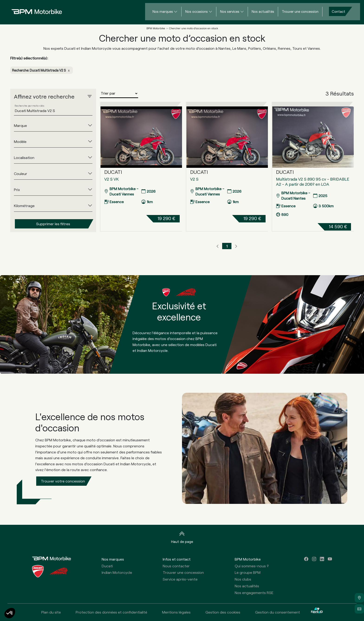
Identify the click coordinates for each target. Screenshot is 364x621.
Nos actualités (263, 11)
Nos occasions (197, 11)
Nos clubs (243, 579)
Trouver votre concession (63, 481)
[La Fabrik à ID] (317, 612)
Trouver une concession (300, 11)
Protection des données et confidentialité (111, 612)
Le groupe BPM (248, 572)
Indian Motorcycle (117, 572)
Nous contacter (176, 566)
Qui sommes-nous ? (252, 566)
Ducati (107, 566)
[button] (218, 246)
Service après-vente (180, 579)
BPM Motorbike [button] (248, 559)
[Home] (33, 12)
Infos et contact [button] (177, 559)
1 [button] (227, 246)
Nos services (230, 11)
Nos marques (163, 11)
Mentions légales (176, 612)
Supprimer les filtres (53, 224)
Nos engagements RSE (254, 593)
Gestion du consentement (278, 612)
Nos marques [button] (113, 559)
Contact (338, 11)
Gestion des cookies (223, 612)
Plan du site (51, 612)
